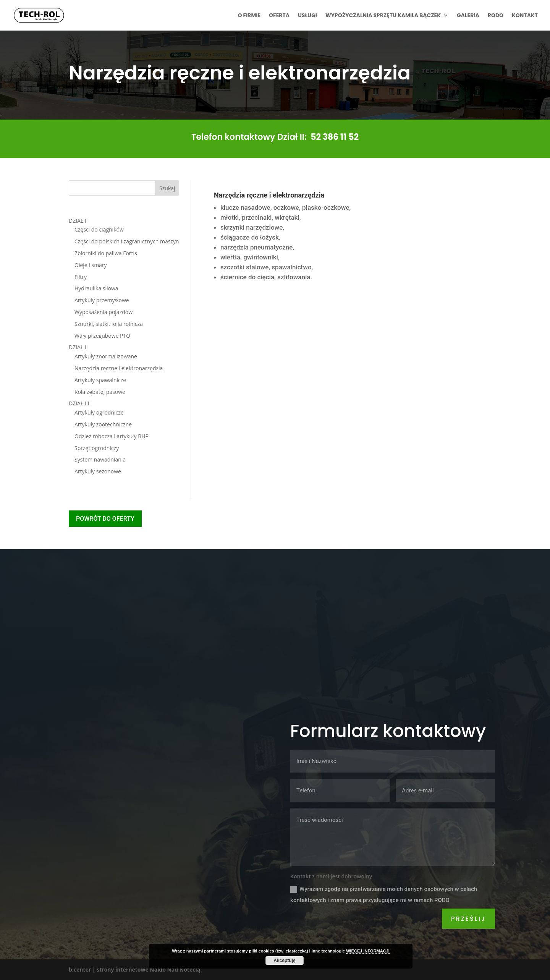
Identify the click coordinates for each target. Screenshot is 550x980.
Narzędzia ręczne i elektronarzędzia (119, 368)
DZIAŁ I (78, 221)
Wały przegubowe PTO (102, 336)
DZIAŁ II (78, 347)
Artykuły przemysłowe (102, 300)
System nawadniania (100, 459)
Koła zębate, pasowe (100, 392)
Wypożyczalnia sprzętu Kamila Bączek (383, 16)
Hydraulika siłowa (96, 288)
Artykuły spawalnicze (100, 380)
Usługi (307, 16)
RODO (496, 16)
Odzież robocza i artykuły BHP (112, 436)
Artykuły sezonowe (98, 471)
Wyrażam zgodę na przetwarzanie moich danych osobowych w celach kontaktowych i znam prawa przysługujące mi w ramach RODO (384, 895)
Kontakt (525, 16)
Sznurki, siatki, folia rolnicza (109, 324)
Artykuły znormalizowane (106, 356)
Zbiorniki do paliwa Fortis (106, 253)
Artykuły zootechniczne (103, 424)
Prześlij (468, 919)
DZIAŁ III (79, 403)
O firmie (249, 16)
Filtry (81, 277)
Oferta (279, 16)
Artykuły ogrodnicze (99, 412)
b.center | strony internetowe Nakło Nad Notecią (134, 969)
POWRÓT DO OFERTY (105, 519)
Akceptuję (284, 961)
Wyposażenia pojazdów (104, 312)
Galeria (468, 16)
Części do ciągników (99, 229)
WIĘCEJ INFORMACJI (368, 951)
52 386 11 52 (335, 137)
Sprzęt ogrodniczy (97, 448)
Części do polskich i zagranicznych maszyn (127, 241)
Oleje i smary (91, 265)
